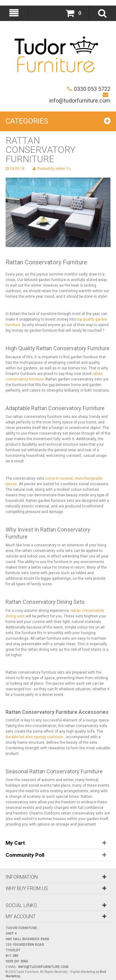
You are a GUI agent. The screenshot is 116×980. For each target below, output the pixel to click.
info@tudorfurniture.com (80, 98)
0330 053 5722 (89, 89)
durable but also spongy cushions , (35, 737)
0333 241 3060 (17, 961)
